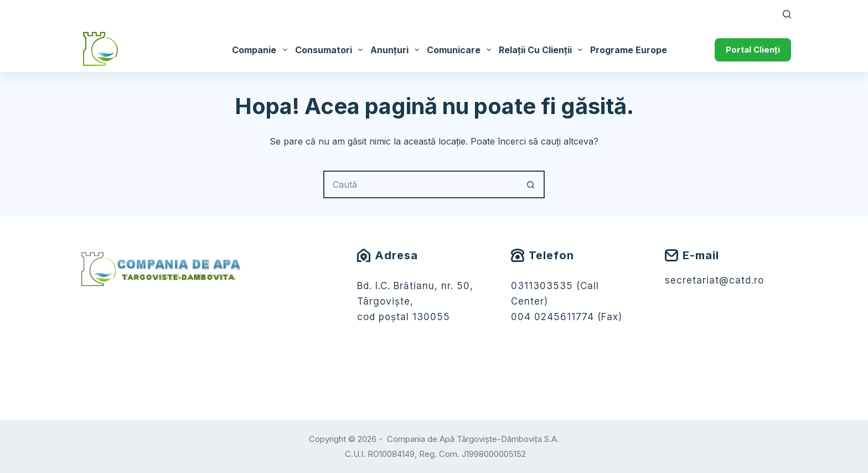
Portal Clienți (753, 50)
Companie (261, 50)
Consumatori (331, 50)
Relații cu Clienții (542, 50)
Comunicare (461, 50)
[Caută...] (420, 184)
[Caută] (787, 14)
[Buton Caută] (531, 184)
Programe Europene (641, 50)
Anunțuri (397, 50)
